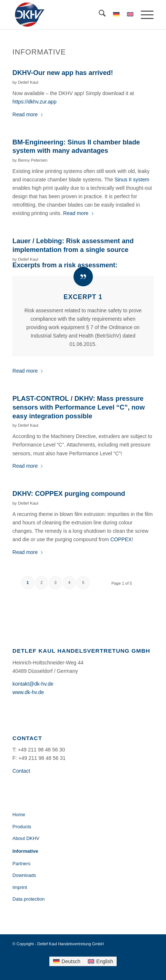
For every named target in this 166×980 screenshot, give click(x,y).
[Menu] (144, 15)
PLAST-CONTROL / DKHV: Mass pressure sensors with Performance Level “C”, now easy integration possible (79, 407)
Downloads (24, 875)
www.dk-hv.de (28, 692)
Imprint (20, 887)
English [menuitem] (105, 961)
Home (19, 815)
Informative (25, 851)
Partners (21, 864)
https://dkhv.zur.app (34, 102)
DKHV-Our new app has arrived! (63, 73)
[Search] (99, 15)
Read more (28, 114)
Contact (21, 771)
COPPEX (121, 539)
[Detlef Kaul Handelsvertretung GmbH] (69, 15)
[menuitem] (99, 15)
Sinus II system (132, 180)
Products (22, 827)
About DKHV (26, 838)
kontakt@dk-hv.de (33, 684)
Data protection (29, 899)
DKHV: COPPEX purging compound (69, 494)
